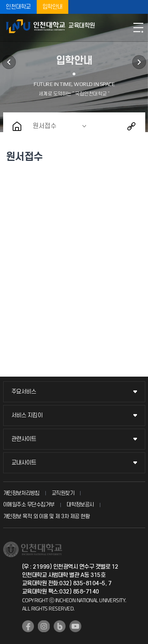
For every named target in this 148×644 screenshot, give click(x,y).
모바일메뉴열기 (138, 28)
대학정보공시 (80, 505)
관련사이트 (24, 439)
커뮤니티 (139, 62)
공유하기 (131, 126)
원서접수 (45, 126)
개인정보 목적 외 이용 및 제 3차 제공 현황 (47, 516)
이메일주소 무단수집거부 (29, 505)
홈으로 (17, 126)
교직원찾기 (63, 493)
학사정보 (9, 62)
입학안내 (52, 7)
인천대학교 (18, 7)
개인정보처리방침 (21, 493)
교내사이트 (24, 463)
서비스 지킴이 (27, 415)
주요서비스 (24, 392)
